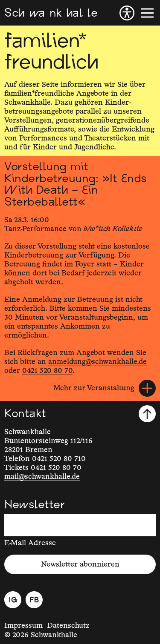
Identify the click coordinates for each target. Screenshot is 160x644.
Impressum (23, 626)
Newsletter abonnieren (80, 564)
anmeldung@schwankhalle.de (97, 362)
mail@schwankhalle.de (42, 477)
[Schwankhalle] (51, 13)
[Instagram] (13, 600)
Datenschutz (68, 626)
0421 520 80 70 (47, 371)
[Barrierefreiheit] (127, 13)
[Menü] (147, 13)
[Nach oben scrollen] (147, 414)
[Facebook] (34, 600)
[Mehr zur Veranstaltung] (105, 388)
